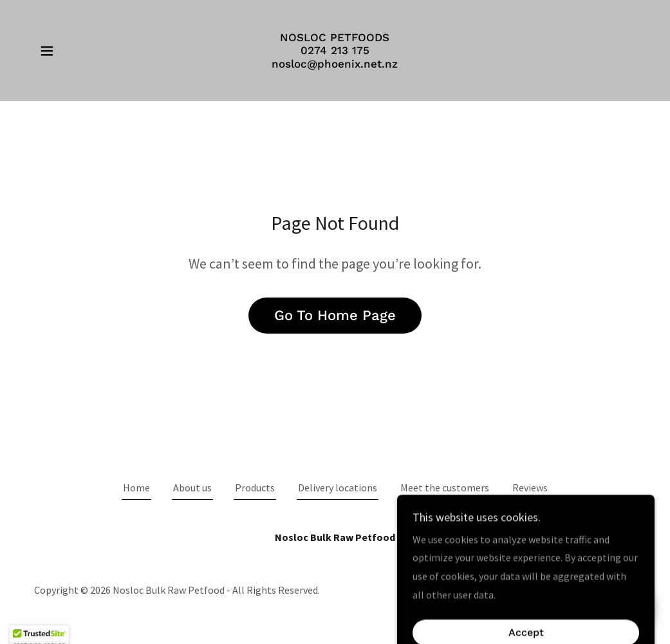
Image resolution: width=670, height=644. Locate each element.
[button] (47, 51)
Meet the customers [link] (445, 488)
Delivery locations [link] (338, 488)
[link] (335, 64)
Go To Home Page (335, 315)
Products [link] (255, 488)
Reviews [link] (530, 488)
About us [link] (192, 488)
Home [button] (136, 488)
